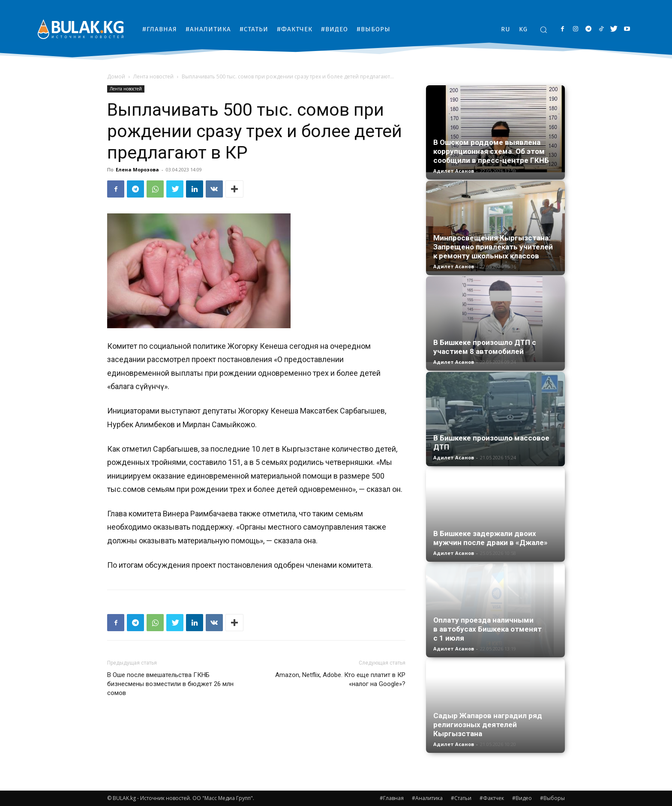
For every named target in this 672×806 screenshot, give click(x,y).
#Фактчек (492, 798)
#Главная (392, 798)
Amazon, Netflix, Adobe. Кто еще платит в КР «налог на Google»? (340, 679)
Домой (116, 76)
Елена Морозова (137, 169)
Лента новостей (153, 76)
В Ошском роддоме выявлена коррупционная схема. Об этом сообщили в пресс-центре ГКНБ (491, 151)
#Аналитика (427, 798)
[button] (543, 30)
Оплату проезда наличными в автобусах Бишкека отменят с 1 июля (487, 629)
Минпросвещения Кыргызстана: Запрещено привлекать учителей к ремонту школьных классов (493, 247)
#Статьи (461, 798)
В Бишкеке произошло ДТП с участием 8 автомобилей (485, 347)
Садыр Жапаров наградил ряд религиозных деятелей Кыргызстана (488, 725)
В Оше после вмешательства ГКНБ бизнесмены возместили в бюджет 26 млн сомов (170, 684)
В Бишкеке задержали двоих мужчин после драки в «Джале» (490, 538)
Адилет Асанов (454, 171)
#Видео (522, 798)
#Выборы (552, 798)
